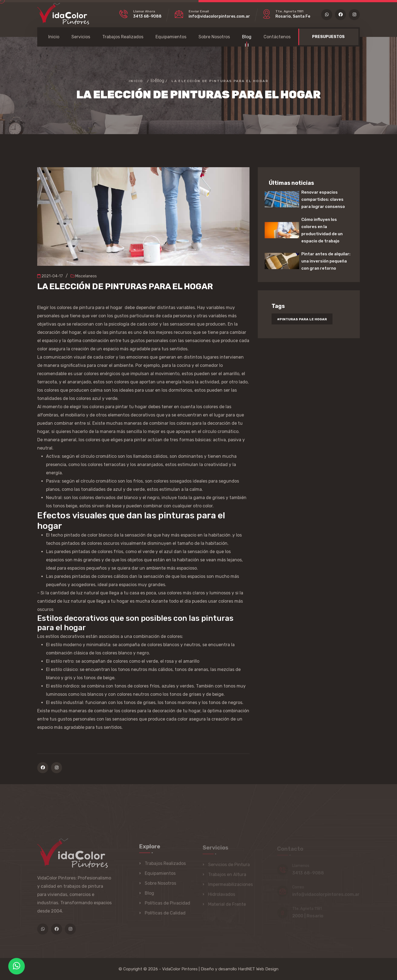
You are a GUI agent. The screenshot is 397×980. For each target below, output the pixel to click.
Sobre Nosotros (214, 37)
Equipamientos (171, 37)
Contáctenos (277, 37)
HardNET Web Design (258, 969)
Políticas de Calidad (165, 915)
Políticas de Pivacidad (167, 905)
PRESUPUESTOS (328, 37)
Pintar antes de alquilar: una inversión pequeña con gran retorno (326, 261)
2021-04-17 (50, 276)
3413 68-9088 (147, 16)
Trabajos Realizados (123, 37)
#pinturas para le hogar (302, 319)
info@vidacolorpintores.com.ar (219, 16)
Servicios (81, 37)
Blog (247, 38)
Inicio (54, 37)
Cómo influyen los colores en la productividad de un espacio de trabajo (322, 230)
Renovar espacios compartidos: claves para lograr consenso (323, 199)
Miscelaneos (84, 276)
